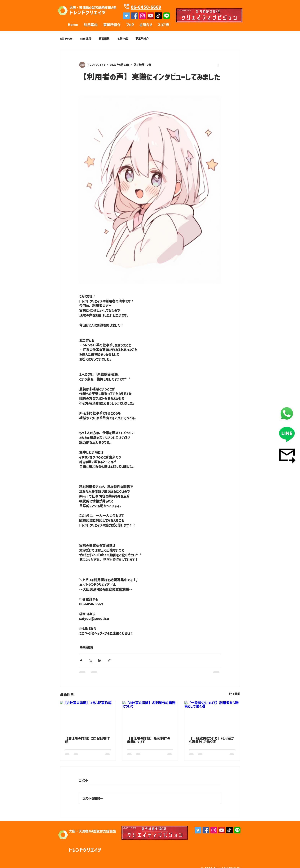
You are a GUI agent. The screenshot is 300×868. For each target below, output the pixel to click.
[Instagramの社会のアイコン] (142, 16)
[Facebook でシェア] (81, 661)
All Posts (66, 39)
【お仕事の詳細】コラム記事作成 (87, 740)
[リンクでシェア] (109, 661)
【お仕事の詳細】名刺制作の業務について (149, 740)
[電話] (287, 413)
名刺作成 (122, 39)
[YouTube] (150, 16)
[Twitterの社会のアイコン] (126, 16)
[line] (167, 16)
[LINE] (287, 434)
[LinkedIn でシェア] (100, 661)
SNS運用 (86, 39)
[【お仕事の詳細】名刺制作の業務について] (150, 716)
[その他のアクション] (218, 65)
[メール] (287, 455)
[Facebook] (206, 830)
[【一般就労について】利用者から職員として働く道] (212, 716)
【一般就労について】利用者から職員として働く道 (212, 740)
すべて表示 (234, 694)
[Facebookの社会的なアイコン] (134, 16)
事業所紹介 (142, 39)
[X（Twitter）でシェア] (90, 661)
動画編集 (104, 39)
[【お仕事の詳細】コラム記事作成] (88, 716)
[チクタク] (159, 16)
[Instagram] (214, 830)
